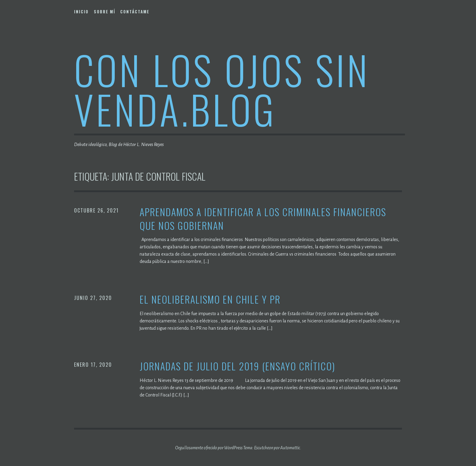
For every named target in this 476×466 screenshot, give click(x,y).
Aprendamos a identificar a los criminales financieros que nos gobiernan (263, 219)
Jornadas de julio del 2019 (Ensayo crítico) (237, 366)
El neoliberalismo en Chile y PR (210, 299)
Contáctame (135, 12)
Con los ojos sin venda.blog (222, 89)
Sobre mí (105, 12)
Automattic (290, 448)
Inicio (81, 12)
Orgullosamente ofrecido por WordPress (209, 448)
